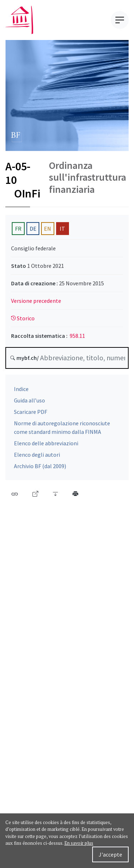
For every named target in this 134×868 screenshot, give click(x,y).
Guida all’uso (29, 402)
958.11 (77, 337)
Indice (21, 391)
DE (33, 230)
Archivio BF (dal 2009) (40, 468)
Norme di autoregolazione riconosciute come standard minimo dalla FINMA (62, 430)
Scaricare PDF (31, 414)
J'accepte (110, 854)
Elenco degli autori (37, 457)
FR (18, 230)
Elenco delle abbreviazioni (46, 445)
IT (62, 230)
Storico (23, 320)
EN (48, 230)
